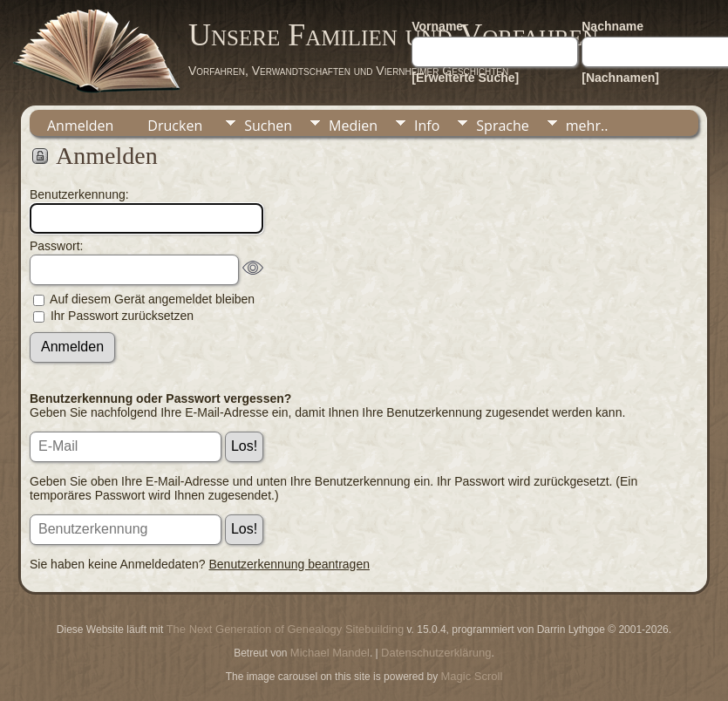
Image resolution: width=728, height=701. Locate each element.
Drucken (175, 126)
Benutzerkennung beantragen (289, 564)
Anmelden (80, 126)
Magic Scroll (472, 676)
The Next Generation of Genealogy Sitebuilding (285, 629)
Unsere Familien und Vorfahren (393, 35)
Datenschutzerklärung (436, 653)
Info (427, 126)
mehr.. (587, 126)
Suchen (268, 126)
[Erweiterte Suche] (465, 78)
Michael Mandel (330, 653)
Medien (353, 126)
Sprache (502, 126)
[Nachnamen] (620, 78)
